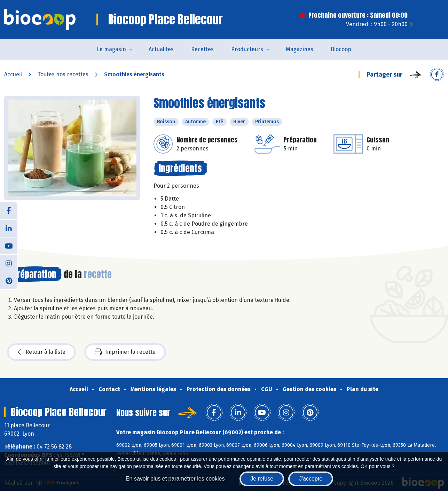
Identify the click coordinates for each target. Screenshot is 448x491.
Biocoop (341, 49)
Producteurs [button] (247, 49)
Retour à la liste (41, 352)
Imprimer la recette (125, 352)
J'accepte (311, 479)
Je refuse (262, 479)
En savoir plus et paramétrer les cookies (175, 479)
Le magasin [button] (111, 49)
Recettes (202, 49)
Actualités (161, 49)
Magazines (300, 49)
